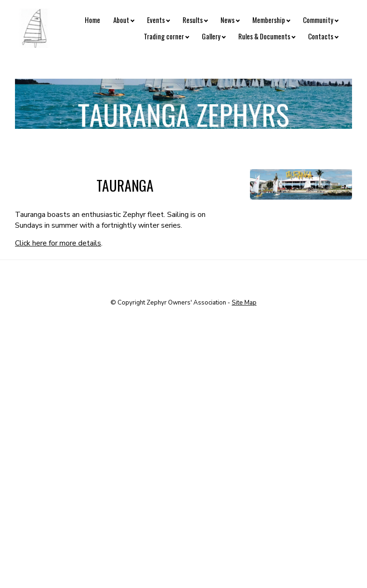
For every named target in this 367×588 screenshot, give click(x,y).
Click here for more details (58, 243)
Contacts (321, 36)
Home (92, 20)
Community (318, 20)
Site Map (244, 303)
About (121, 20)
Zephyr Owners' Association (186, 303)
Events (156, 20)
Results (193, 20)
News (228, 20)
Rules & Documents (264, 36)
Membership (269, 20)
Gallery (211, 36)
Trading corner (164, 36)
